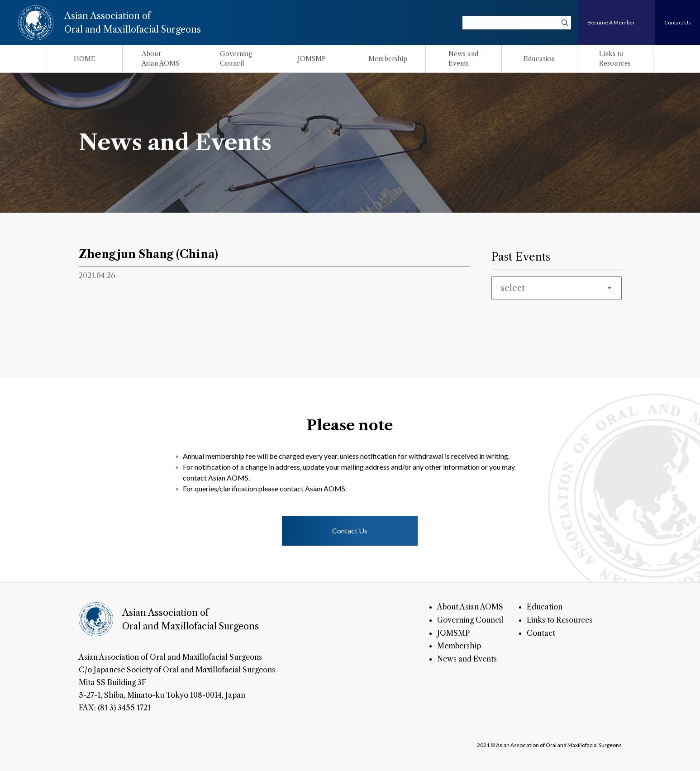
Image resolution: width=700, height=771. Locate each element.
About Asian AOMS (470, 607)
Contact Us (350, 531)
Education (545, 607)
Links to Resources (560, 620)
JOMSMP (453, 633)
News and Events (467, 659)
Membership (459, 646)
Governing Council (470, 620)
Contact (541, 633)
